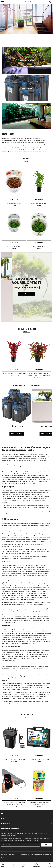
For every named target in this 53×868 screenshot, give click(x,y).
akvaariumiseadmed (36, 144)
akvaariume (6, 142)
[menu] (3, 2)
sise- (41, 148)
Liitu (46, 845)
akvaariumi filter (22, 146)
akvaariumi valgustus (38, 146)
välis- (38, 148)
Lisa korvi (14, 199)
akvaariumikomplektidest (26, 142)
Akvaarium (5, 138)
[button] (13, 865)
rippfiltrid (47, 148)
